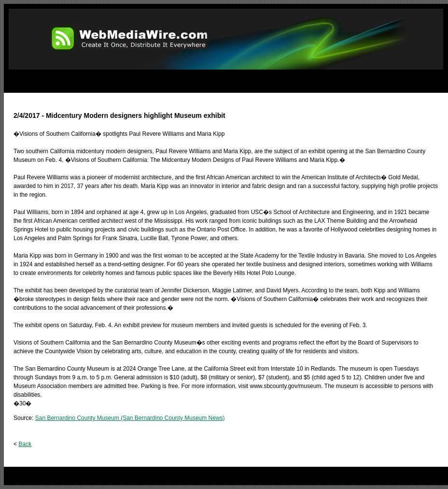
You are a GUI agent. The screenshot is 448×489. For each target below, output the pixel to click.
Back (25, 444)
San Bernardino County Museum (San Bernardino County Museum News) (130, 418)
